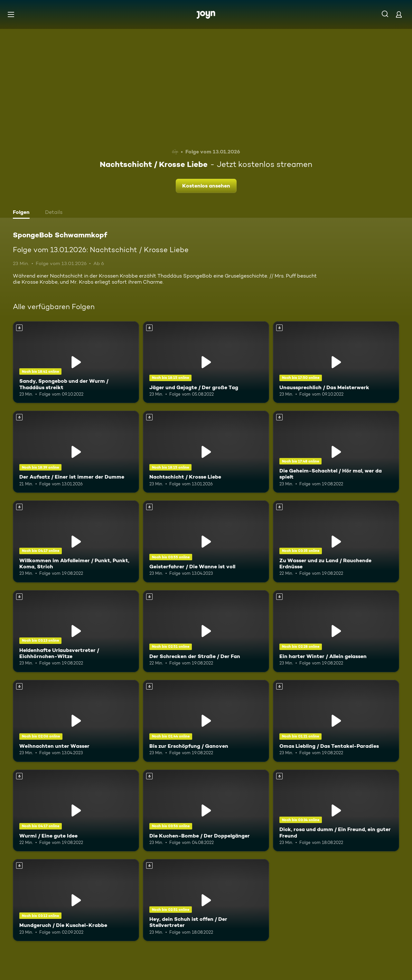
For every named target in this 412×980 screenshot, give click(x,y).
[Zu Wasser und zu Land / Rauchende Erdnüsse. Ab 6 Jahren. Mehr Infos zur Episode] (336, 541)
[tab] (23, 213)
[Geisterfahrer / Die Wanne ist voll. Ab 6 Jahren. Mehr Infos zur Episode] (206, 541)
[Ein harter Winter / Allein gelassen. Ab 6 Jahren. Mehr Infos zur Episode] (336, 631)
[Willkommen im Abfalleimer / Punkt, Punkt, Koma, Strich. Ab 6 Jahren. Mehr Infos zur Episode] (76, 541)
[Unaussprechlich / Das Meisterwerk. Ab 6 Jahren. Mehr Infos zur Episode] (336, 362)
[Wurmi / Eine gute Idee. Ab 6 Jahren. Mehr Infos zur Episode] (76, 811)
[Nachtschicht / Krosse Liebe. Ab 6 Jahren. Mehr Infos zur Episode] (206, 452)
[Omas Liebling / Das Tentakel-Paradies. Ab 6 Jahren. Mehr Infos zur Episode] (336, 721)
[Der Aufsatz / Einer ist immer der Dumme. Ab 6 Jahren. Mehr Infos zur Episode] (76, 452)
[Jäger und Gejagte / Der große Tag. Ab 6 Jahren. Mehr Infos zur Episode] (206, 362)
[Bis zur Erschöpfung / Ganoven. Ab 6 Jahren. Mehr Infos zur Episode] (206, 721)
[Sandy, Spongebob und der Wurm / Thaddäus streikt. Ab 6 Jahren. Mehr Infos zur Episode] (76, 362)
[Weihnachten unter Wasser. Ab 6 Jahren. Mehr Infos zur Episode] (76, 721)
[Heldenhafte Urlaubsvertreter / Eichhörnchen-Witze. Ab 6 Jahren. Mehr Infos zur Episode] (76, 631)
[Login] (399, 14)
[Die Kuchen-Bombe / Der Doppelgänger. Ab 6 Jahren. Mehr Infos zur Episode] (206, 811)
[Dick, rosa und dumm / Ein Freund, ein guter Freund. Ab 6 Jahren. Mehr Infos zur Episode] (336, 811)
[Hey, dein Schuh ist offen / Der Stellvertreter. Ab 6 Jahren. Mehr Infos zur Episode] (206, 900)
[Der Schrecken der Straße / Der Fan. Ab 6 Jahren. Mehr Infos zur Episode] (206, 631)
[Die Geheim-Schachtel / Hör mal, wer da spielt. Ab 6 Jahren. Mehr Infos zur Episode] (336, 452)
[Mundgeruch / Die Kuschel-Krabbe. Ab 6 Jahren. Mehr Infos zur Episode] (76, 900)
